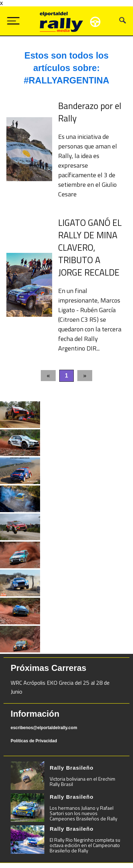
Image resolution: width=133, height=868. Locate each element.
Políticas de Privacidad (34, 741)
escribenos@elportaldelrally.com (44, 728)
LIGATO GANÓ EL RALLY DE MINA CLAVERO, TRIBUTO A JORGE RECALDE (90, 248)
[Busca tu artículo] (123, 21)
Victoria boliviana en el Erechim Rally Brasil (82, 781)
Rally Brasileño (71, 768)
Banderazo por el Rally (90, 112)
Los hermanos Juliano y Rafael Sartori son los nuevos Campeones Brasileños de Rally (84, 813)
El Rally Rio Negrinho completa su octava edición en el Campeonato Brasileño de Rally (85, 845)
